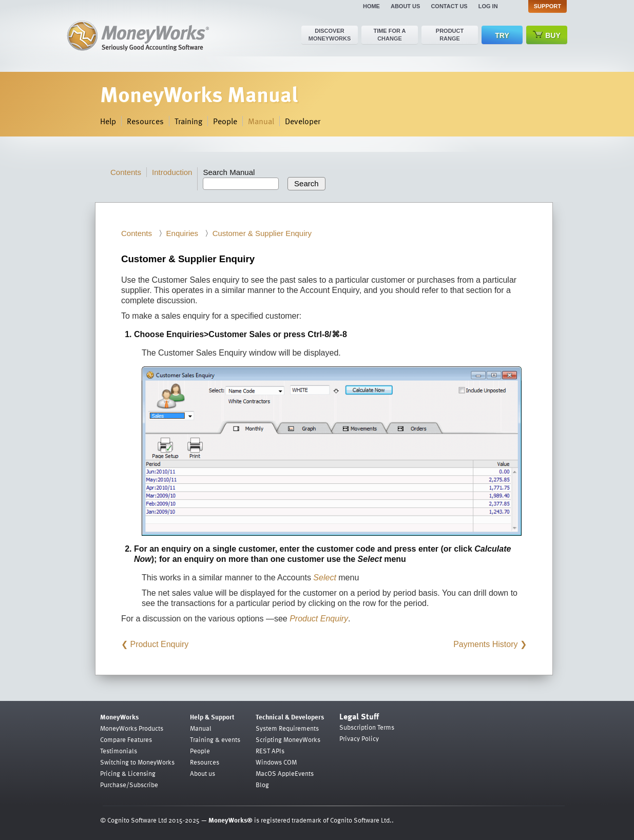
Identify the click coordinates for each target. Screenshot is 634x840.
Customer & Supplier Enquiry (262, 233)
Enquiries (182, 233)
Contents (126, 172)
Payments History (485, 644)
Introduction (172, 172)
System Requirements (287, 728)
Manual (261, 121)
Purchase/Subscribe (129, 785)
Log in (488, 6)
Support (547, 6)
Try (502, 35)
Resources (145, 121)
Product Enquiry (159, 644)
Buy (547, 35)
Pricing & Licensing (128, 773)
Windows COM (276, 762)
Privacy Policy (359, 738)
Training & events (215, 739)
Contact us (449, 6)
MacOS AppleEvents (285, 773)
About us (405, 6)
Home (371, 6)
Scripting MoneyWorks (288, 739)
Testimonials (119, 751)
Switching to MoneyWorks (137, 762)
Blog (262, 785)
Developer (303, 121)
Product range (450, 35)
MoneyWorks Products (132, 728)
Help (108, 121)
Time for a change (389, 35)
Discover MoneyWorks (330, 35)
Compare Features (126, 739)
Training (188, 121)
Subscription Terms (367, 727)
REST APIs (270, 751)
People (225, 121)
